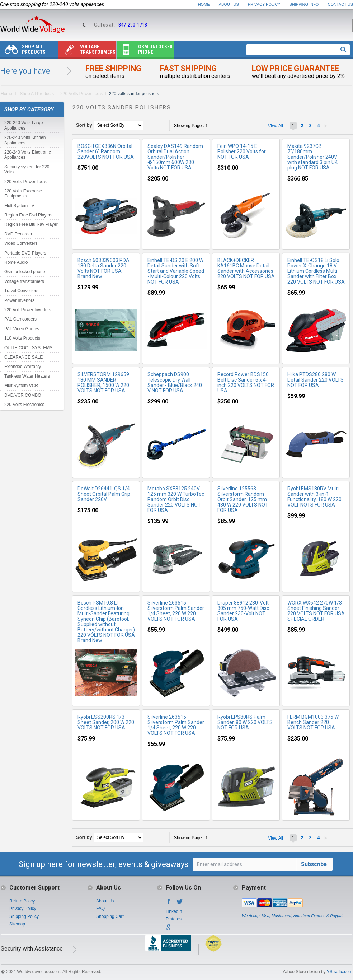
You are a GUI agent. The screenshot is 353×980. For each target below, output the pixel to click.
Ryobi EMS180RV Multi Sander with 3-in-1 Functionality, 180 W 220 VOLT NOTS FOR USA (314, 497)
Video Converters (21, 243)
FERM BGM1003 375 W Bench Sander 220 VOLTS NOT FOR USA (313, 722)
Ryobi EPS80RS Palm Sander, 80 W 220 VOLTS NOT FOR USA (245, 722)
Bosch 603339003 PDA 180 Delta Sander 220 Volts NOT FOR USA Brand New (103, 268)
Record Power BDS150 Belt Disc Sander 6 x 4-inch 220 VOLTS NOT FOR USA (246, 382)
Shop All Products (23, 51)
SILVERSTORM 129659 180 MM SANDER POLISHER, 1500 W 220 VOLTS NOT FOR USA (103, 382)
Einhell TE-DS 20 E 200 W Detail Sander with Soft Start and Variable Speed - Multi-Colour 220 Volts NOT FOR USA (176, 271)
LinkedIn (174, 911)
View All (276, 126)
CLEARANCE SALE (23, 357)
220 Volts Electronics (24, 405)
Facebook (169, 904)
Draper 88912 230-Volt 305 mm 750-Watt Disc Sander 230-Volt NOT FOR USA (243, 611)
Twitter (180, 904)
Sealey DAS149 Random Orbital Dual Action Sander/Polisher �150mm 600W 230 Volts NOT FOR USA (175, 157)
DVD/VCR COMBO (23, 395)
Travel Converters (21, 291)
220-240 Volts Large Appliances (23, 125)
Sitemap (17, 924)
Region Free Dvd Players (28, 215)
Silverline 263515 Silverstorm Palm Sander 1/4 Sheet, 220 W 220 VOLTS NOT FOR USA (176, 611)
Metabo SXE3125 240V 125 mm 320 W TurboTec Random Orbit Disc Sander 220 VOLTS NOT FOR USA (176, 499)
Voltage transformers (87, 51)
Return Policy (22, 901)
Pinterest (174, 919)
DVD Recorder (18, 234)
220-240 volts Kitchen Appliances (25, 140)
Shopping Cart (110, 916)
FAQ (100, 909)
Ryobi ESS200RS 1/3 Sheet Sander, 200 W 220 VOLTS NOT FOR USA (106, 722)
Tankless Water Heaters (27, 376)
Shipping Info (304, 4)
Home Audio (16, 262)
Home (204, 4)
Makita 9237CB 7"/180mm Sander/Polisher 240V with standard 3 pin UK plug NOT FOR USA (312, 157)
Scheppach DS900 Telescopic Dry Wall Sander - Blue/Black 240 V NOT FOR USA (175, 382)
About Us (229, 4)
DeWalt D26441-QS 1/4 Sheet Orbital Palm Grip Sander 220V (104, 494)
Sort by (84, 125)
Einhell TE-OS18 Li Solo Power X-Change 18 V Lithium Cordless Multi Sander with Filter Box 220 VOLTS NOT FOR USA (316, 271)
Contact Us (341, 4)
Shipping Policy (24, 916)
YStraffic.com (340, 972)
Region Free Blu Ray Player (31, 224)
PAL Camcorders (20, 319)
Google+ (169, 929)
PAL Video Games (22, 329)
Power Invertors (19, 300)
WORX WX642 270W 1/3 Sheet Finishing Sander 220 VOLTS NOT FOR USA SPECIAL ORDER (316, 611)
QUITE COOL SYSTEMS (28, 348)
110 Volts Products (22, 338)
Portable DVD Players (25, 253)
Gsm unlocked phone (145, 51)
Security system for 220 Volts (27, 169)
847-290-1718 (133, 25)
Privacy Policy (264, 4)
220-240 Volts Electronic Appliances (27, 155)
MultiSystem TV (19, 206)
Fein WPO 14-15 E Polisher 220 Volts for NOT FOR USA (242, 151)
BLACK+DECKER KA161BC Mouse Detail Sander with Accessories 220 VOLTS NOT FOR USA (246, 268)
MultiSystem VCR (21, 386)
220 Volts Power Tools (81, 94)
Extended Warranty (23, 367)
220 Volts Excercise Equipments (23, 193)
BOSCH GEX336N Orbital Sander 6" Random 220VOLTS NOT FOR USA (106, 151)
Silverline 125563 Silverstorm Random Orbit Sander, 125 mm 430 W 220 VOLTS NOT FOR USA (243, 499)
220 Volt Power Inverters (28, 310)
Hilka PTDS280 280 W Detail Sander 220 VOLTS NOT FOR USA (316, 380)
